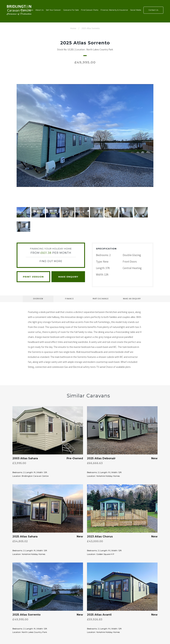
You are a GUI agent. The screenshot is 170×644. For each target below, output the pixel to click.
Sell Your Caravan (53, 10)
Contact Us (153, 10)
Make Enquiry (68, 277)
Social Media (136, 10)
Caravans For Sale (71, 10)
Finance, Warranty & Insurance (114, 10)
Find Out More (51, 261)
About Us (39, 10)
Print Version (33, 277)
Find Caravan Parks (90, 10)
